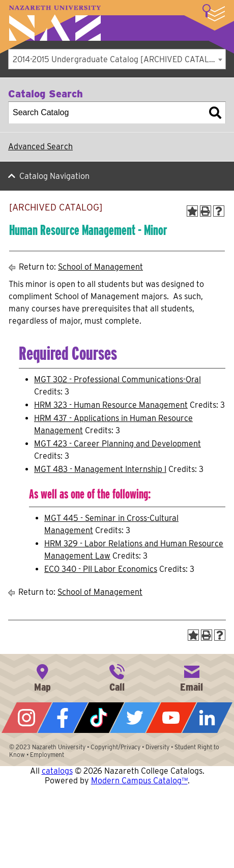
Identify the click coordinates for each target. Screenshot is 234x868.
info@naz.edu (192, 677)
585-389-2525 (117, 677)
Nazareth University (55, 23)
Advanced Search (40, 147)
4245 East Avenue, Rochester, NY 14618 (42, 677)
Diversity (157, 747)
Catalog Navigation (54, 176)
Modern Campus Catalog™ (139, 781)
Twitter (135, 718)
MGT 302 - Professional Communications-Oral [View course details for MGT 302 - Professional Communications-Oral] (118, 379)
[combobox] (117, 59)
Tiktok (99, 718)
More (214, 13)
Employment (47, 755)
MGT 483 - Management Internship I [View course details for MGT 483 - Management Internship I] (100, 469)
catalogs (57, 771)
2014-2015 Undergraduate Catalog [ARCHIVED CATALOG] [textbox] (118, 59)
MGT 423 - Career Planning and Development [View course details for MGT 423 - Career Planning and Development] (118, 444)
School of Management (100, 267)
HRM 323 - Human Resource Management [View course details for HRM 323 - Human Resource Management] (111, 405)
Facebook (63, 718)
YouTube (171, 718)
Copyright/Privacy (115, 747)
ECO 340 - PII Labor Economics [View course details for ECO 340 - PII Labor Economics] (101, 569)
